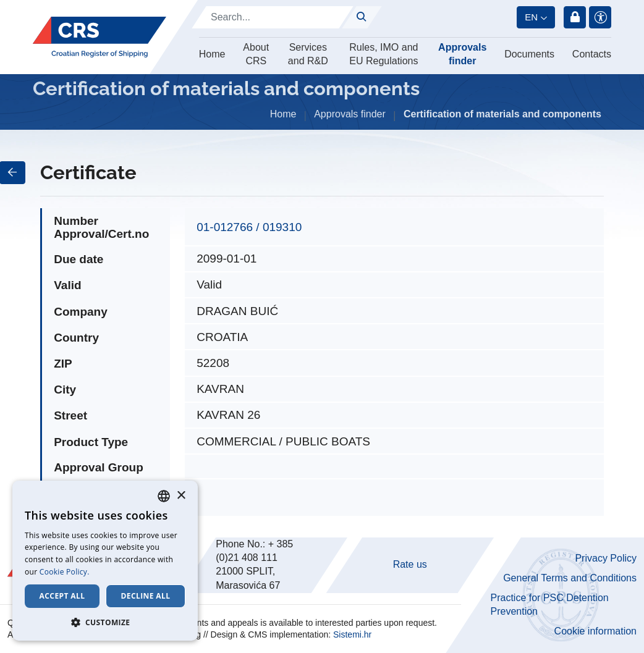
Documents (529, 54)
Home (212, 54)
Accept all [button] (62, 596)
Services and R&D (308, 54)
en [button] (531, 17)
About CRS (256, 54)
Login (575, 17)
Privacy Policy (606, 558)
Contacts (592, 54)
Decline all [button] (146, 596)
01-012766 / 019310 (249, 227)
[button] (105, 622)
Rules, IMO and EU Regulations (383, 54)
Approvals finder (462, 54)
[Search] (273, 17)
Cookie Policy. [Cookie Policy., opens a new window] (65, 572)
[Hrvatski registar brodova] (100, 37)
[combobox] (164, 496)
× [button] (181, 496)
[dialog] (105, 561)
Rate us (410, 564)
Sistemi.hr (352, 634)
